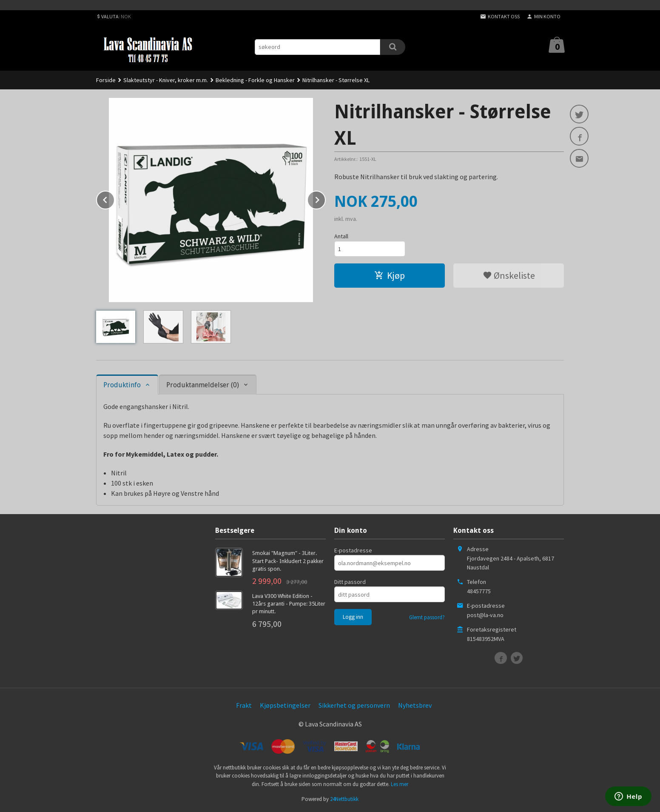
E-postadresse (353, 550)
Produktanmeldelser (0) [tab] (203, 385)
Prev (114, 198)
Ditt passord (350, 582)
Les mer (400, 784)
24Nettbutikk (344, 799)
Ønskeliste (509, 275)
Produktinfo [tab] (122, 385)
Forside (106, 80)
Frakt (244, 705)
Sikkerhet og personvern (354, 705)
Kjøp (390, 275)
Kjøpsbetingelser (285, 705)
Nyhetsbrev (415, 705)
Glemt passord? (427, 617)
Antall (341, 236)
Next (325, 198)
